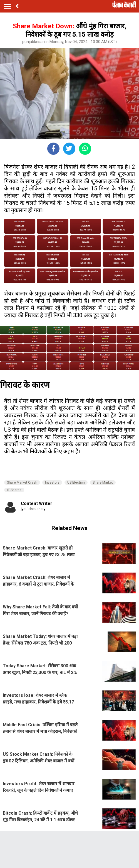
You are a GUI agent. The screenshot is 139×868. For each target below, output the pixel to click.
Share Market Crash (22, 483)
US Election (76, 483)
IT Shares (14, 490)
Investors (52, 483)
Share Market (103, 483)
